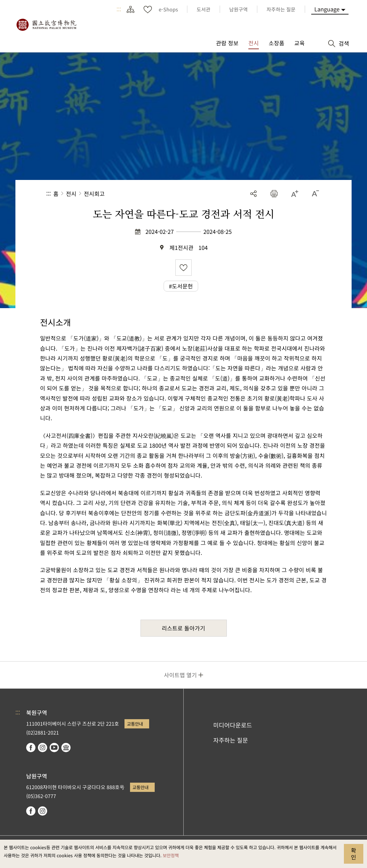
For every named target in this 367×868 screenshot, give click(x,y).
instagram (43, 748)
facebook (31, 748)
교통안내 (135, 724)
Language (327, 9)
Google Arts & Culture (66, 748)
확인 (354, 854)
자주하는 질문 (231, 740)
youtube (54, 748)
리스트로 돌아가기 (184, 628)
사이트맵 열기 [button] (180, 675)
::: (119, 9)
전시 (71, 194)
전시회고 (94, 194)
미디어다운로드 (233, 725)
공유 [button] (253, 194)
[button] (274, 194)
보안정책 (171, 855)
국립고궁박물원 (46, 25)
